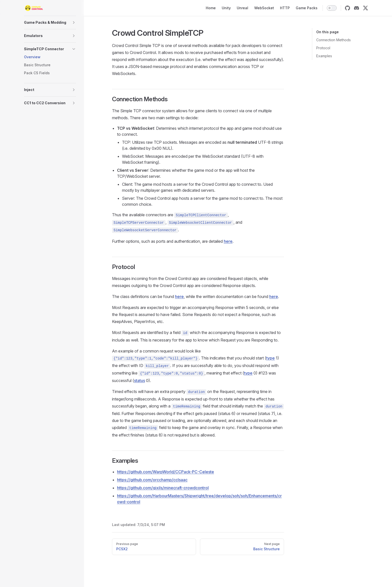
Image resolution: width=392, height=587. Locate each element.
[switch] (332, 8)
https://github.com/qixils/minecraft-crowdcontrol (163, 488)
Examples (324, 56)
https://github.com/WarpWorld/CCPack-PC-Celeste (165, 472)
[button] (50, 22)
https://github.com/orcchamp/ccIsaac (152, 480)
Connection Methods (333, 40)
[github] (347, 8)
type (270, 358)
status (139, 380)
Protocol (323, 48)
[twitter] (365, 8)
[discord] (356, 8)
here (228, 241)
